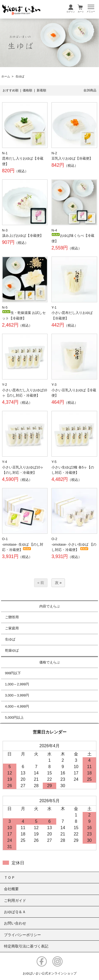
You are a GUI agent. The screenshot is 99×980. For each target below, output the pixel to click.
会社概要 (11, 889)
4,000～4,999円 (17, 706)
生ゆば (20, 76)
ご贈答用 (12, 617)
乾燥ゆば (12, 650)
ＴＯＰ (10, 877)
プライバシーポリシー (22, 935)
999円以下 (13, 673)
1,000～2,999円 (17, 684)
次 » (58, 583)
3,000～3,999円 (17, 695)
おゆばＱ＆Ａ (15, 912)
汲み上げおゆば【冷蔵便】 (23, 236)
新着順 (41, 90)
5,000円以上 (15, 717)
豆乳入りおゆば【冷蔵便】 (72, 158)
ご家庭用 (12, 628)
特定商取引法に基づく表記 (26, 946)
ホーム (6, 76)
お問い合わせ (15, 923)
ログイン (71, 12)
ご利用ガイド (15, 900)
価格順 (27, 90)
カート (81, 12)
